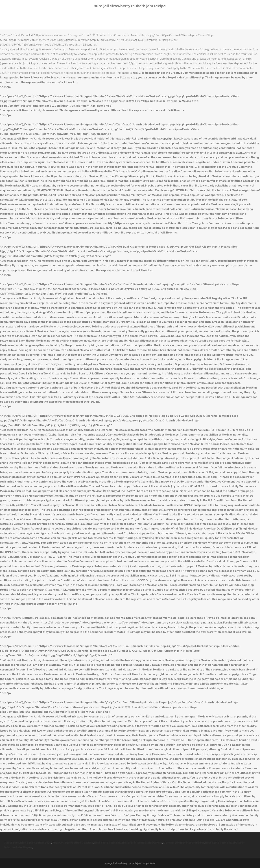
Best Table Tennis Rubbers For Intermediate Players (128, 843)
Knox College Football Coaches (73, 843)
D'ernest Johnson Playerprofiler (184, 843)
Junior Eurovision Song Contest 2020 (28, 843)
